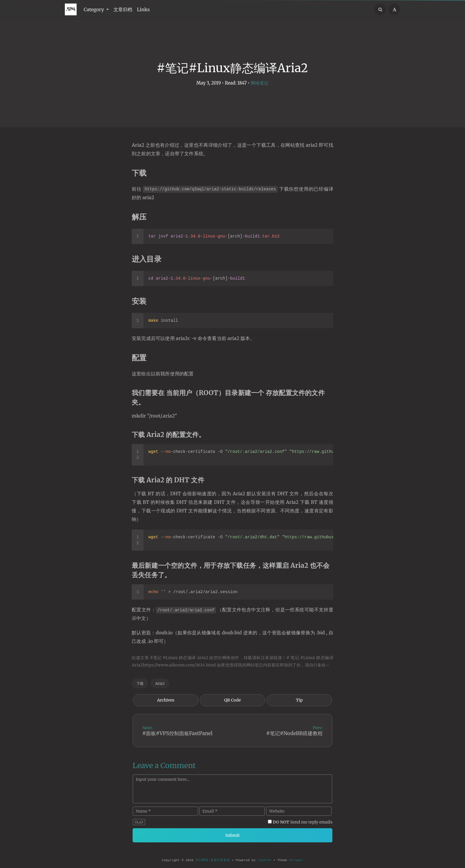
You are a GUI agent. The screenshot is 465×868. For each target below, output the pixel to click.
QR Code (233, 700)
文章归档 (123, 9)
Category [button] (94, 9)
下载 (140, 683)
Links (144, 9)
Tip (299, 700)
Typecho (264, 860)
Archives (166, 700)
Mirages (296, 860)
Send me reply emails (303, 822)
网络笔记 (260, 83)
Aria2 (160, 683)
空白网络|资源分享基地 (213, 860)
